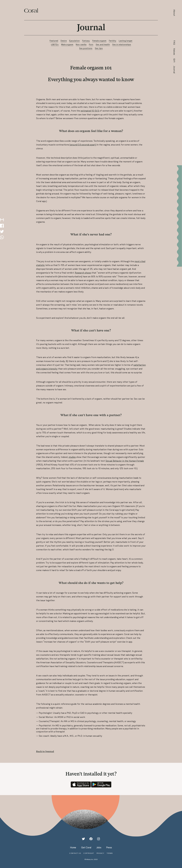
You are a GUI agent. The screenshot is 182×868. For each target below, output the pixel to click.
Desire (64, 41)
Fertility (113, 41)
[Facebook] (91, 839)
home (73, 847)
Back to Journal (45, 751)
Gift (174, 60)
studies (72, 457)
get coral (86, 847)
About (174, 13)
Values (174, 52)
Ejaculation (75, 41)
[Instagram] (99, 839)
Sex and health (103, 44)
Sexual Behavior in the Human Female (125, 461)
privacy (100, 853)
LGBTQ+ (55, 44)
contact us (75, 853)
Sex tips (99, 48)
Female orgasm (99, 41)
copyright (89, 853)
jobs (99, 847)
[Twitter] (83, 839)
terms (110, 853)
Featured (54, 41)
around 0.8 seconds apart (83, 145)
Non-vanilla (81, 44)
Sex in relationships (122, 44)
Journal (174, 70)
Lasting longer (126, 41)
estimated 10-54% (90, 111)
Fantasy (86, 41)
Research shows (83, 273)
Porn (91, 44)
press (109, 847)
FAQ (174, 43)
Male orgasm (67, 44)
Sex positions (86, 48)
